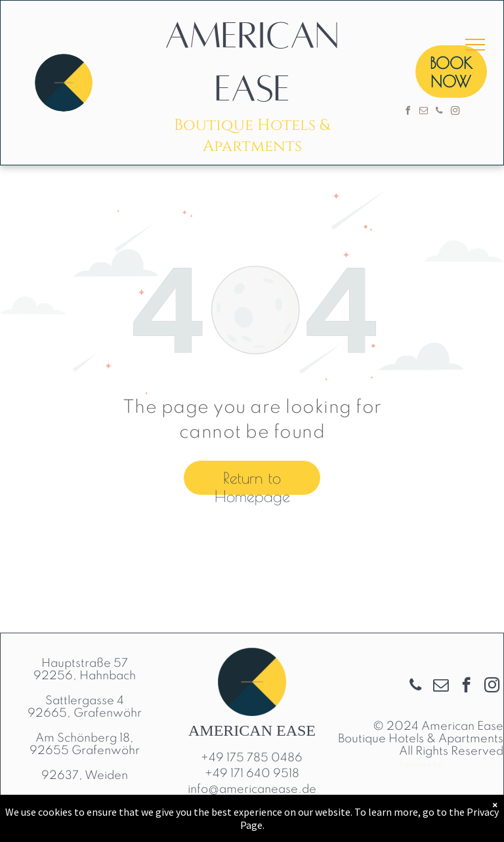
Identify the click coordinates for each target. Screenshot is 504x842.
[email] (423, 113)
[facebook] (408, 113)
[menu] (475, 45)
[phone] (439, 113)
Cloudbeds (474, 764)
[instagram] (455, 113)
